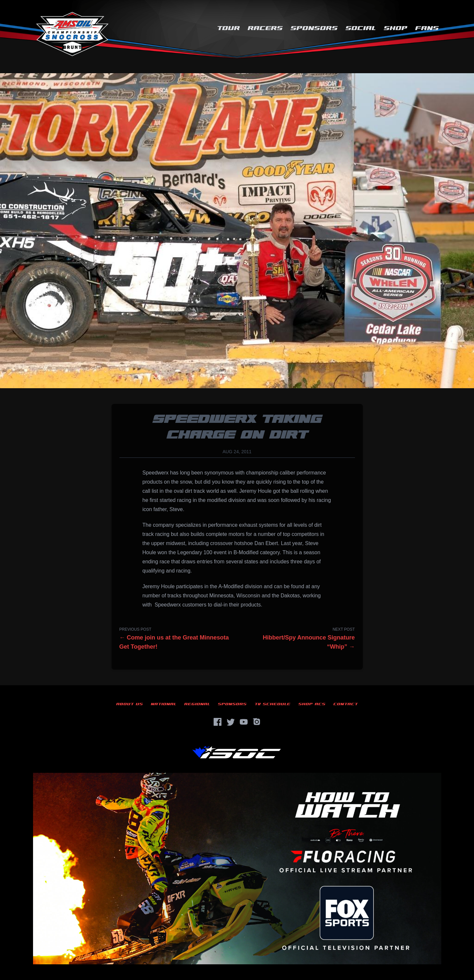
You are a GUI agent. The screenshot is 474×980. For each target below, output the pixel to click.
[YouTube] (244, 722)
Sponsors (314, 28)
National (164, 704)
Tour (228, 28)
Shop (395, 28)
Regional (197, 704)
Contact (346, 704)
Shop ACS (312, 704)
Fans (427, 28)
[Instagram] (257, 722)
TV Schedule (272, 704)
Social (361, 28)
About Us (130, 704)
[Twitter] (231, 722)
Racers (265, 28)
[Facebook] (218, 722)
